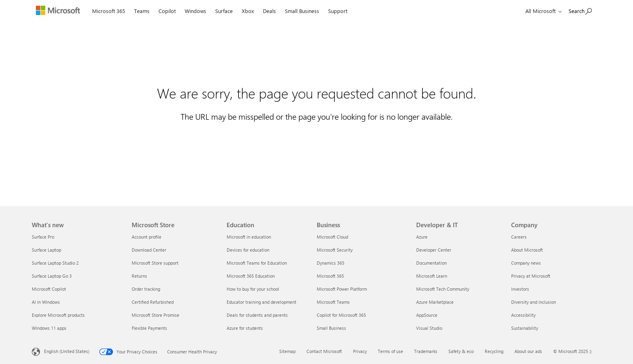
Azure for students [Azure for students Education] (245, 328)
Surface (224, 11)
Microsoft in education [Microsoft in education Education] (249, 237)
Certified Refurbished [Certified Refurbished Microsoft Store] (153, 302)
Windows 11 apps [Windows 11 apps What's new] (49, 328)
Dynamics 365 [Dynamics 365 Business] (331, 263)
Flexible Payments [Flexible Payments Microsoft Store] (149, 328)
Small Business (302, 11)
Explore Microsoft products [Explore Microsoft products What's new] (58, 315)
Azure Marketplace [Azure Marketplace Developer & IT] (435, 302)
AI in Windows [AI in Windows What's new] (46, 302)
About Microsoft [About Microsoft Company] (527, 250)
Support (338, 11)
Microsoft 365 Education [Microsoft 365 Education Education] (251, 276)
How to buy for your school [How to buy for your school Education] (253, 289)
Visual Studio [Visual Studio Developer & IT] (429, 328)
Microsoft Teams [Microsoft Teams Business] (333, 302)
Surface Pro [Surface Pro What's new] (43, 237)
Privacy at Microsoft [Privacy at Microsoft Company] (531, 276)
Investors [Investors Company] (520, 289)
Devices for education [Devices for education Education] (248, 250)
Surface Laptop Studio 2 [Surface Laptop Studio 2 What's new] (55, 263)
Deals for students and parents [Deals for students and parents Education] (257, 315)
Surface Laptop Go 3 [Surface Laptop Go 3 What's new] (52, 276)
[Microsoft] (60, 11)
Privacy (360, 351)
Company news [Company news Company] (526, 263)
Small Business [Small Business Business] (331, 328)
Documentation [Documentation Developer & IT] (431, 263)
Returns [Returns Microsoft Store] (139, 276)
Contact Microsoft (324, 351)
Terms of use (390, 351)
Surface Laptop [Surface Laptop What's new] (46, 250)
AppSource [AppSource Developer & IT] (427, 315)
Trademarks (426, 351)
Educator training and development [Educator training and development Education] (261, 302)
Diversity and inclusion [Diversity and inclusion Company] (534, 302)
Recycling (494, 351)
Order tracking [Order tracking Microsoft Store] (146, 289)
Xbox (248, 11)
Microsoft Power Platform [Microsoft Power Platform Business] (342, 289)
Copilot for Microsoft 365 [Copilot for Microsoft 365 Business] (341, 315)
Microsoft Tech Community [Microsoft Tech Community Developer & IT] (443, 289)
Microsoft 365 (109, 11)
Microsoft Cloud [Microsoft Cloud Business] (332, 237)
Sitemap (287, 351)
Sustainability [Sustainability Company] (525, 328)
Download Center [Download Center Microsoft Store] (149, 250)
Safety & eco (461, 351)
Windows (195, 11)
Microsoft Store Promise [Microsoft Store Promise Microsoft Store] (155, 315)
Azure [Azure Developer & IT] (422, 237)
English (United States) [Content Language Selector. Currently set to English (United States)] (67, 351)
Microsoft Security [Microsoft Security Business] (335, 250)
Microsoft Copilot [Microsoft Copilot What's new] (49, 289)
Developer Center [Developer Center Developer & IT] (434, 250)
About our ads (528, 351)
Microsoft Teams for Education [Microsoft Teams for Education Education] (257, 263)
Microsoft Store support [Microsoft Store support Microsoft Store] (155, 263)
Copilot (167, 11)
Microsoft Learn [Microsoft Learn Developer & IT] (432, 276)
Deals (269, 11)
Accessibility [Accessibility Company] (523, 315)
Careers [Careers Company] (519, 237)
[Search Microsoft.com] (580, 10)
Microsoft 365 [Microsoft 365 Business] (330, 276)
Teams (142, 11)
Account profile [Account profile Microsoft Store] (147, 237)
